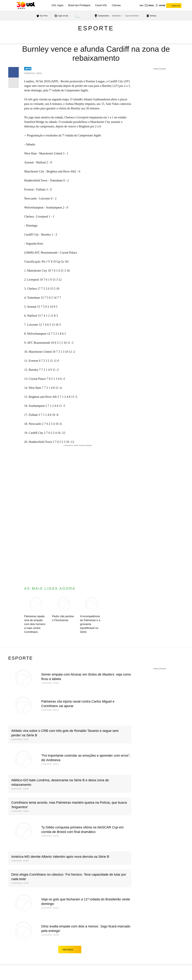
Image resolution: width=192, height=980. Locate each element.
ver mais (70, 950)
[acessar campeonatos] (101, 16)
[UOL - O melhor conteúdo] (26, 5)
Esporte (96, 28)
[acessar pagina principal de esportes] (151, 16)
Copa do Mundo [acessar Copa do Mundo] (131, 16)
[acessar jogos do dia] (61, 16)
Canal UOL (101, 5)
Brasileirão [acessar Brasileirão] (116, 16)
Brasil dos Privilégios (79, 5)
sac (142, 6)
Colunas (116, 5)
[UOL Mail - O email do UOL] (149, 6)
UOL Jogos (58, 5)
